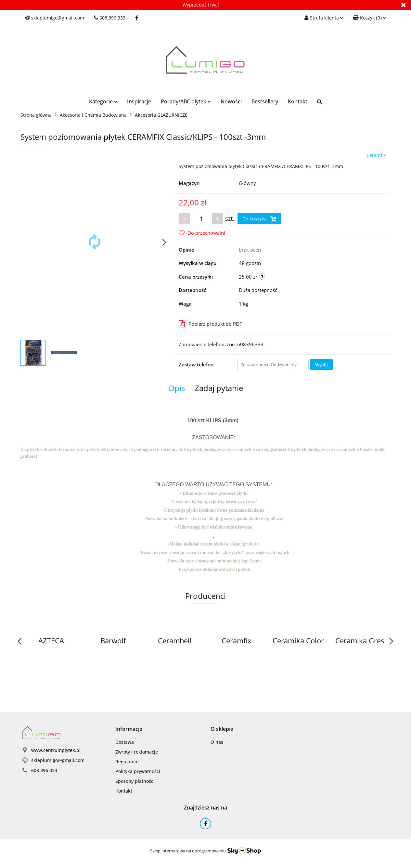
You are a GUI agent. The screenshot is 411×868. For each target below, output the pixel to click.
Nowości (231, 101)
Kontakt (298, 101)
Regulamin (127, 762)
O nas (217, 742)
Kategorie (103, 101)
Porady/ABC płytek (186, 101)
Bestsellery (265, 101)
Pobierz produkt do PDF (210, 324)
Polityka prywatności (138, 771)
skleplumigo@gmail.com (58, 760)
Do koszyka (259, 219)
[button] (369, 18)
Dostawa (125, 742)
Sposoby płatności (135, 781)
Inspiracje (139, 101)
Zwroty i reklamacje (137, 752)
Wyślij (321, 365)
